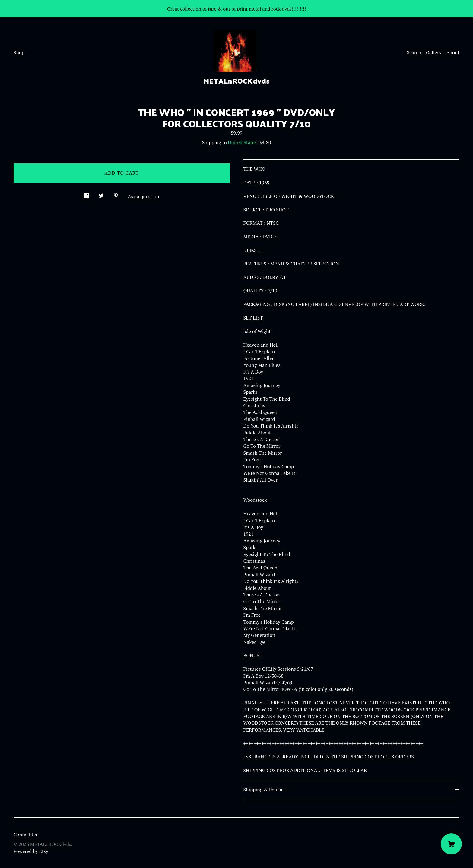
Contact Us (25, 835)
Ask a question (144, 196)
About (453, 52)
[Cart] (451, 844)
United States (242, 142)
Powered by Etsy (31, 851)
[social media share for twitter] (101, 194)
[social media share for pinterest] (116, 194)
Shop (19, 52)
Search (414, 52)
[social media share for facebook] (87, 194)
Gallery (434, 52)
